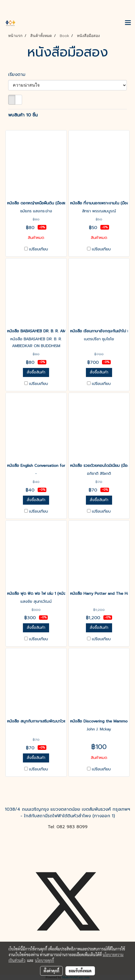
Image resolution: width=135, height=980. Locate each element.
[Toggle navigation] (128, 23)
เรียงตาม (19, 75)
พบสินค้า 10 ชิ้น (23, 115)
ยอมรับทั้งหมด (80, 971)
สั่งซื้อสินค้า (36, 372)
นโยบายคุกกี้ (44, 960)
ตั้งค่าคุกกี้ (51, 971)
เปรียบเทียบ (39, 249)
